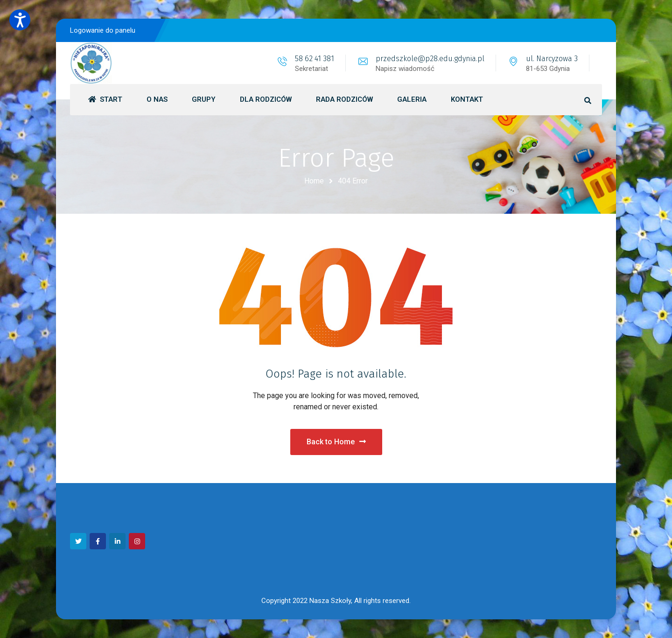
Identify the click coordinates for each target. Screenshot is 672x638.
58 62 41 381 (315, 59)
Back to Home (336, 442)
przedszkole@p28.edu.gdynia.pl (430, 59)
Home (314, 181)
